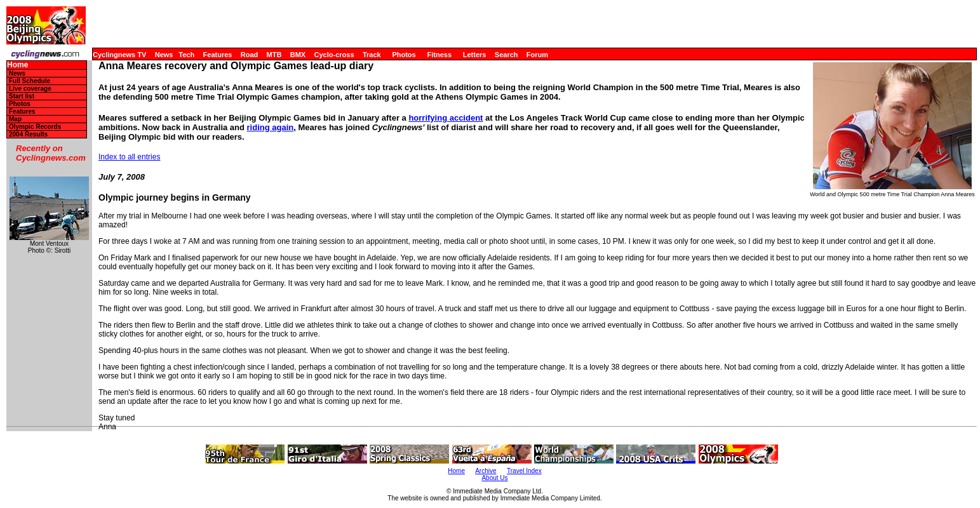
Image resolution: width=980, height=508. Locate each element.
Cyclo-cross (334, 55)
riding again (271, 127)
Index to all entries (129, 157)
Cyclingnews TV (119, 55)
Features (218, 55)
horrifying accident (446, 118)
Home (17, 65)
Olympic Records (35, 127)
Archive (486, 471)
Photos (404, 55)
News (164, 55)
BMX (298, 55)
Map (15, 119)
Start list (22, 96)
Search (507, 55)
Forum (537, 55)
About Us (494, 478)
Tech (186, 55)
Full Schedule (30, 81)
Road (250, 55)
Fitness (439, 55)
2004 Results (28, 134)
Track (372, 55)
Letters (475, 55)
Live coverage (30, 89)
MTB (274, 55)
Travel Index (524, 471)
